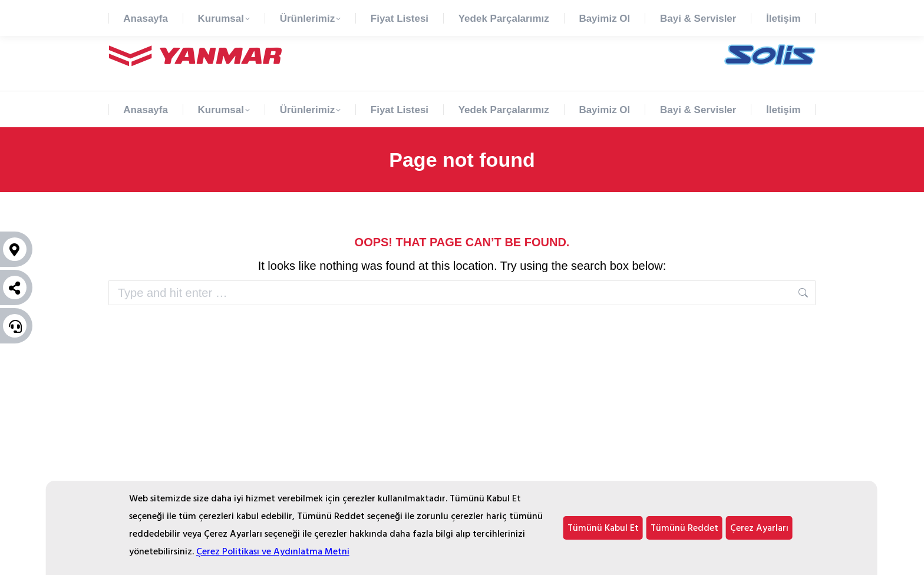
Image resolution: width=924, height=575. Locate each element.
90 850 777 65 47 (141, 11)
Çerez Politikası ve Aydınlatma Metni (273, 551)
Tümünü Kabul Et (603, 528)
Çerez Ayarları (759, 528)
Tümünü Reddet (684, 528)
